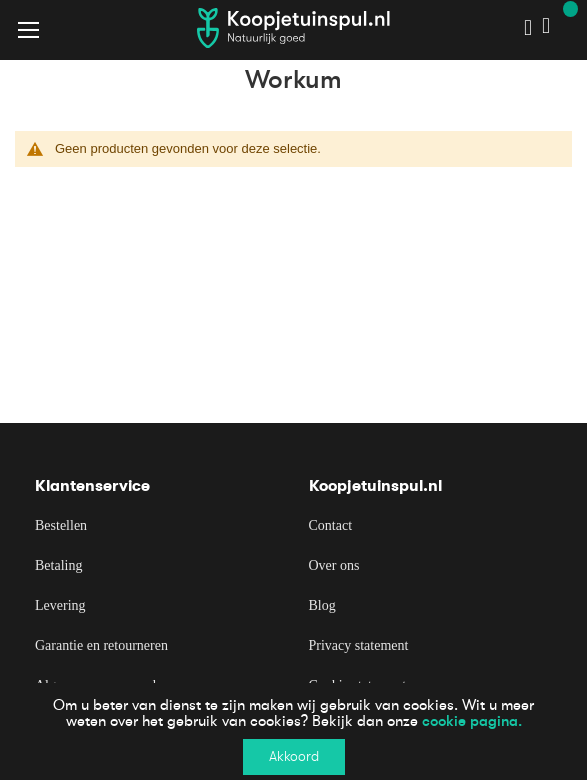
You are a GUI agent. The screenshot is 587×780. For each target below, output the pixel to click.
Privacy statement (359, 645)
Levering (60, 605)
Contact (331, 525)
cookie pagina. (472, 721)
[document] (293, 731)
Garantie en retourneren (101, 645)
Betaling (58, 565)
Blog (322, 605)
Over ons (334, 565)
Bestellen (61, 525)
